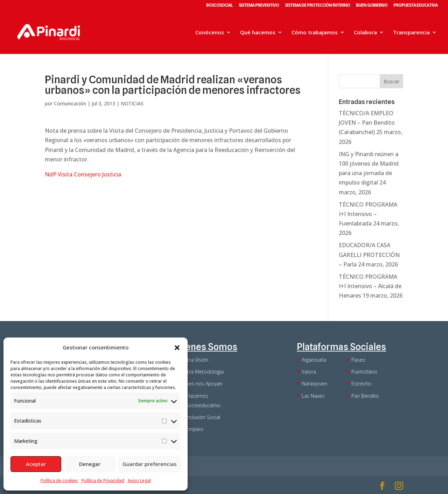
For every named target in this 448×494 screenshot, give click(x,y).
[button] (177, 348)
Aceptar (36, 464)
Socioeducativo (203, 405)
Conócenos (210, 33)
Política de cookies (59, 481)
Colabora (365, 33)
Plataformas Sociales (341, 347)
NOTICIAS (132, 103)
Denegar (90, 464)
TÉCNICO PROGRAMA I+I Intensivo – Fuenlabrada (368, 214)
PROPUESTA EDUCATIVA (415, 6)
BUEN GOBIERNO (372, 6)
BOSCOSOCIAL (219, 6)
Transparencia (411, 33)
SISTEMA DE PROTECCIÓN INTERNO (317, 6)
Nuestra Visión (192, 360)
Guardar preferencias (150, 464)
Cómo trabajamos (315, 33)
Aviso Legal (139, 481)
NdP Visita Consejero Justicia (83, 174)
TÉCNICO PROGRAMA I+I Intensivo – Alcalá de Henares (370, 286)
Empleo (195, 429)
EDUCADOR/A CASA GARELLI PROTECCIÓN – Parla (369, 255)
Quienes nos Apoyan (199, 384)
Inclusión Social (203, 417)
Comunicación (70, 103)
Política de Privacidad (103, 481)
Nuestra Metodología (200, 372)
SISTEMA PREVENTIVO (259, 6)
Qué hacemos (258, 33)
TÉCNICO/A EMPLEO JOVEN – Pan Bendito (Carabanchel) (367, 123)
